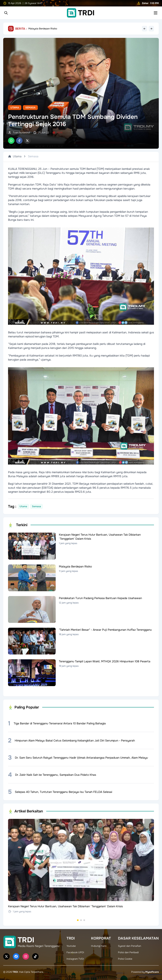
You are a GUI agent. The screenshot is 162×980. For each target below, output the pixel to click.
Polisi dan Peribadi (128, 952)
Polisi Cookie (125, 959)
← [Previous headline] (145, 29)
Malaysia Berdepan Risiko (43, 29)
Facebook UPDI (75, 952)
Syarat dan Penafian (130, 946)
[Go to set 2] (81, 920)
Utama (15, 108)
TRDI (15, 972)
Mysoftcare (152, 972)
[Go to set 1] (78, 920)
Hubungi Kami (99, 946)
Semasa (30, 108)
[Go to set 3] (84, 920)
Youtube (71, 946)
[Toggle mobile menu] (156, 13)
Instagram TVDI (75, 959)
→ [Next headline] (151, 29)
